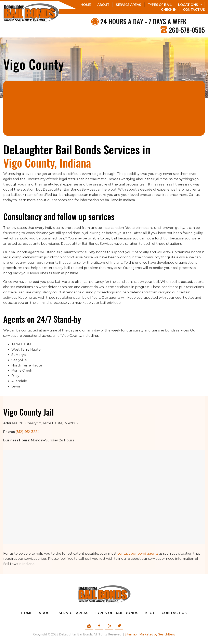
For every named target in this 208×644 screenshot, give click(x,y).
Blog (150, 613)
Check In (169, 10)
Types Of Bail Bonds (117, 613)
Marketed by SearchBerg (157, 634)
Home (86, 5)
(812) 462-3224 (28, 432)
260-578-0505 (187, 30)
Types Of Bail (160, 5)
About (103, 5)
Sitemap (131, 634)
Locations (188, 5)
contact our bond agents (138, 553)
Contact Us (194, 10)
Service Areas (128, 5)
